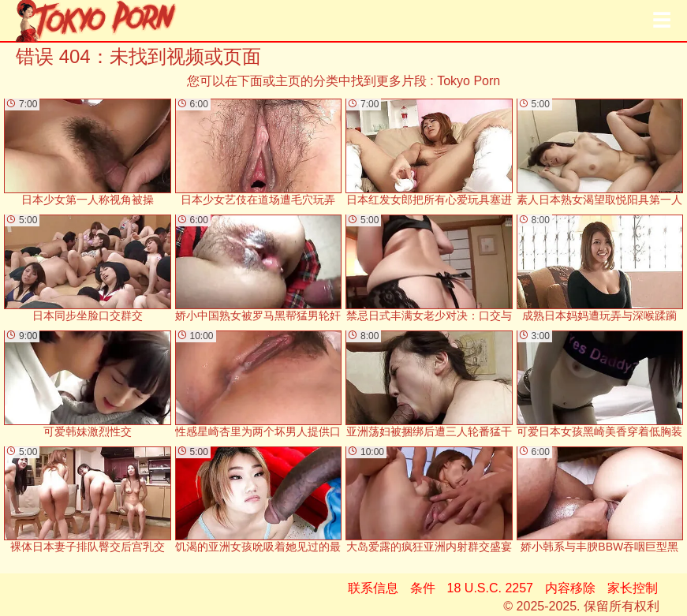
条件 (423, 588)
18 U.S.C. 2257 (490, 588)
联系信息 (373, 588)
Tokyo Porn (469, 81)
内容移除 (570, 588)
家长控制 (633, 588)
